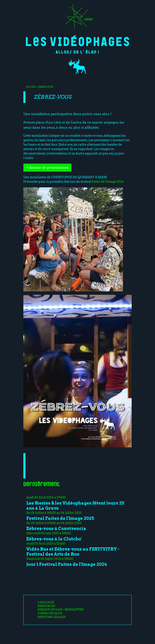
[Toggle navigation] (77, 18)
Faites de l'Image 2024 (108, 182)
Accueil (31, 87)
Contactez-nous (50, 613)
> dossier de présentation (47, 168)
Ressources (46, 606)
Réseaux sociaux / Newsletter (61, 610)
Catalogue (46, 602)
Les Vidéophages (78, 41)
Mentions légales (51, 617)
